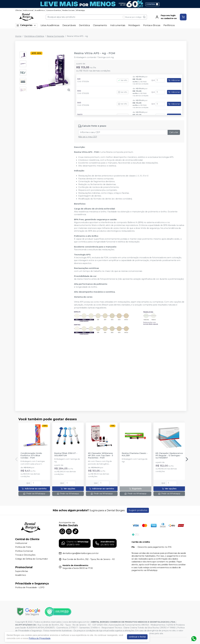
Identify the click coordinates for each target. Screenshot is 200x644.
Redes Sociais (68, 10)
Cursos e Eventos (54, 10)
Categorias (26, 25)
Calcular (174, 132)
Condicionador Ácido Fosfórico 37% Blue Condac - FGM (31, 456)
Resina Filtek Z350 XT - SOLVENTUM (66, 454)
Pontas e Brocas (152, 25)
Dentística (84, 25)
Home (18, 36)
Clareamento (100, 25)
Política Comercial (24, 551)
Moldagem (134, 25)
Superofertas (22, 571)
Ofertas (18, 10)
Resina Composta (55, 36)
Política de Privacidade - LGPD (30, 587)
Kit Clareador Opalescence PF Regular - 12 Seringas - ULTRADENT (169, 456)
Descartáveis (69, 25)
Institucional (28, 10)
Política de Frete (23, 547)
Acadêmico (40, 10)
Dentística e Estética (34, 36)
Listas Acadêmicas (50, 25)
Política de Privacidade (40, 638)
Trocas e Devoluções (25, 555)
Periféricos (169, 25)
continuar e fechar (137, 637)
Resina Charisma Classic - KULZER (135, 454)
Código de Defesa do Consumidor (32, 559)
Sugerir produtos (138, 510)
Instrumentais (118, 25)
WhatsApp (80, 10)
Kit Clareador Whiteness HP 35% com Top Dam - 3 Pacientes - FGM (101, 456)
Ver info (123, 80)
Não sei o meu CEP (88, 137)
